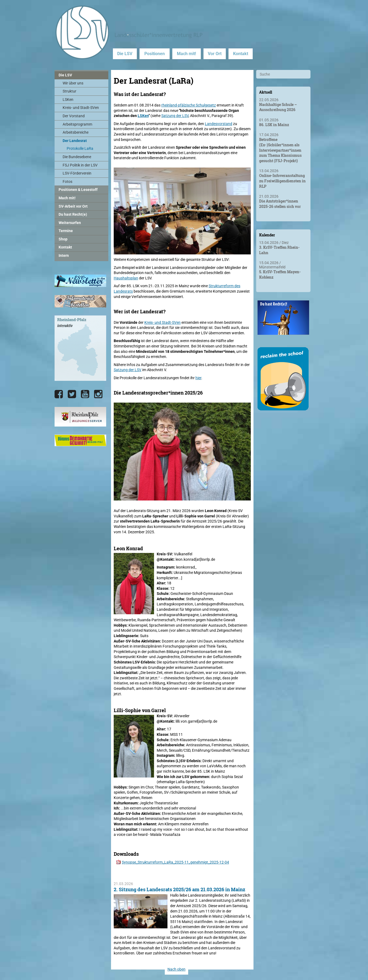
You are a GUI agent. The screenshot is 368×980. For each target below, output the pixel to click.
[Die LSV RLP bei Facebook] (59, 394)
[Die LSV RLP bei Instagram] (98, 394)
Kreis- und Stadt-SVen (162, 322)
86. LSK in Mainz (274, 125)
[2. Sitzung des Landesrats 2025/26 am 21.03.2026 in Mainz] (141, 925)
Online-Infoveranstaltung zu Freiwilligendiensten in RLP (282, 181)
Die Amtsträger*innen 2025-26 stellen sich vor (280, 204)
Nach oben (176, 969)
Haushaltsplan (126, 278)
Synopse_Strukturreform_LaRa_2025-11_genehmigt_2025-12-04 (175, 862)
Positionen (155, 54)
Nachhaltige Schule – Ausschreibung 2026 (278, 107)
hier (198, 378)
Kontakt (241, 54)
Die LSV (125, 54)
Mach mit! (186, 54)
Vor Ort (215, 54)
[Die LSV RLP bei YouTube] (85, 394)
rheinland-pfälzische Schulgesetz (189, 105)
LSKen (143, 116)
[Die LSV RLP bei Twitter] (72, 394)
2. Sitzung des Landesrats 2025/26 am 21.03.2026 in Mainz (179, 889)
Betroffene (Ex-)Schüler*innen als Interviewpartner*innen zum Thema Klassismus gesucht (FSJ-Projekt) (280, 150)
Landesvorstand (219, 124)
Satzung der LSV (175, 116)
